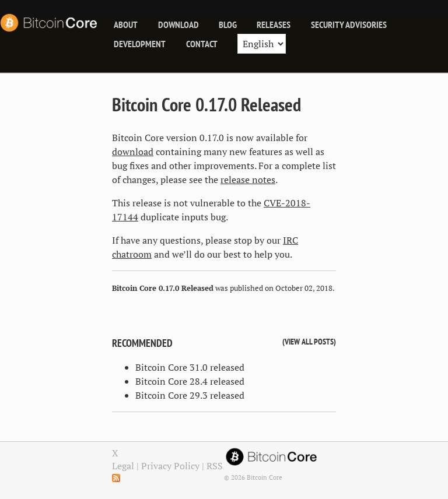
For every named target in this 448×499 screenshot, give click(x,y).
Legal (123, 466)
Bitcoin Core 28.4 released (190, 381)
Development (140, 44)
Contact (202, 44)
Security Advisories (349, 24)
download (133, 152)
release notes (248, 180)
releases (274, 24)
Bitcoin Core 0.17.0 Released (206, 104)
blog (228, 24)
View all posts (309, 341)
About (126, 24)
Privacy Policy (170, 466)
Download (178, 24)
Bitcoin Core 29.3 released (190, 395)
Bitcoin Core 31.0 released (190, 367)
